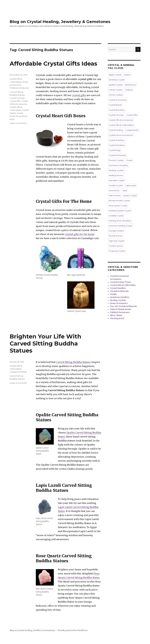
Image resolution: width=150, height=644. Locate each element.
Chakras (129, 90)
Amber (127, 75)
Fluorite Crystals (116, 160)
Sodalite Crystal (116, 216)
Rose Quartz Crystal (118, 206)
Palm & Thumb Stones (121, 309)
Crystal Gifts (15, 101)
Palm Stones (115, 195)
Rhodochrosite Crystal (119, 201)
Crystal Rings (115, 150)
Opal (125, 190)
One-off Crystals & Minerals (123, 306)
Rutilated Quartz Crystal (120, 211)
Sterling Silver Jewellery (120, 221)
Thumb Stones (115, 236)
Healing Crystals (116, 170)
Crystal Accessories (118, 100)
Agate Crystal (115, 75)
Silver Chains (116, 315)
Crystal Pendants (117, 145)
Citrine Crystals (116, 95)
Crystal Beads (115, 105)
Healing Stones (116, 175)
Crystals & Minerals (18, 372)
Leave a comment (18, 123)
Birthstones (131, 85)
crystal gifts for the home (80, 234)
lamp (12, 119)
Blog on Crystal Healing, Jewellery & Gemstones (60, 22)
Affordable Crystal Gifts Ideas (53, 64)
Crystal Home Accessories (121, 135)
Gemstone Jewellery (118, 165)
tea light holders (116, 231)
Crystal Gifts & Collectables (121, 125)
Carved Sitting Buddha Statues (73, 362)
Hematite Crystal (117, 180)
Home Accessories (119, 303)
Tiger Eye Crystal (116, 241)
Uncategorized (117, 318)
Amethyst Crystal (117, 80)
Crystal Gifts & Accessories (121, 120)
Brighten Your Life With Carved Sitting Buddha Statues (45, 343)
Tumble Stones (116, 246)
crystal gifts (79, 95)
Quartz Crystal (130, 195)
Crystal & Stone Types (121, 282)
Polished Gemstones (19, 88)
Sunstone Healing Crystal (120, 226)
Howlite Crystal (116, 185)
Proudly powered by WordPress (73, 630)
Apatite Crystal (116, 85)
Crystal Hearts (132, 130)
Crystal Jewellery (117, 140)
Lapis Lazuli (131, 185)
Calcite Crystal (115, 90)
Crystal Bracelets (117, 110)
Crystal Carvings (17, 98)
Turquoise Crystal (117, 251)
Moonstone (114, 190)
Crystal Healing (116, 130)
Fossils (129, 160)
